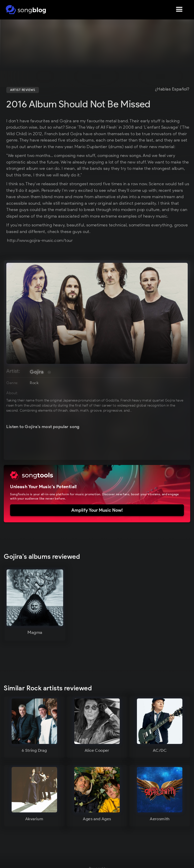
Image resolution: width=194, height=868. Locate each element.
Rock (34, 383)
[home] (26, 10)
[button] (179, 10)
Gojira (37, 372)
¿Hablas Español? (172, 89)
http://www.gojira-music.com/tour (40, 240)
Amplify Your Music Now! (97, 510)
